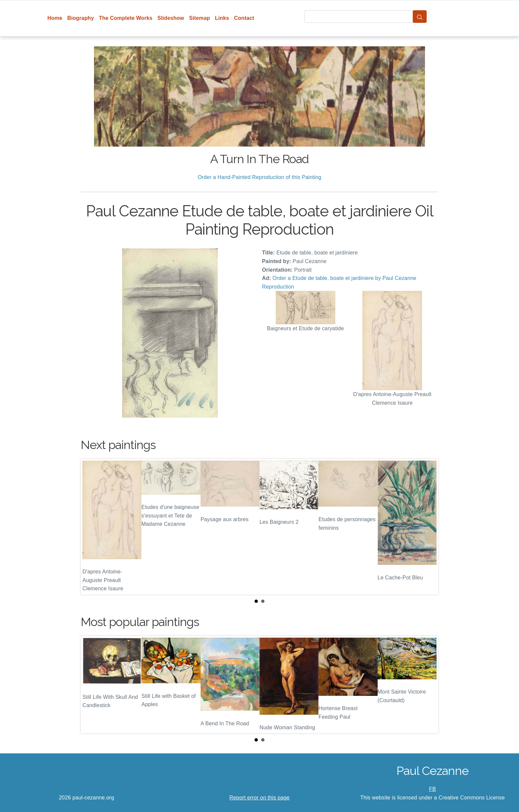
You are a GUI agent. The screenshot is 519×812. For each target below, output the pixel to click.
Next (428, 527)
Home (55, 18)
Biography (81, 18)
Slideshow (171, 18)
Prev (91, 527)
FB (432, 789)
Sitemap (199, 18)
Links (222, 18)
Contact (244, 18)
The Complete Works (126, 18)
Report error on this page (259, 798)
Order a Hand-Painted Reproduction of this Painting (259, 177)
